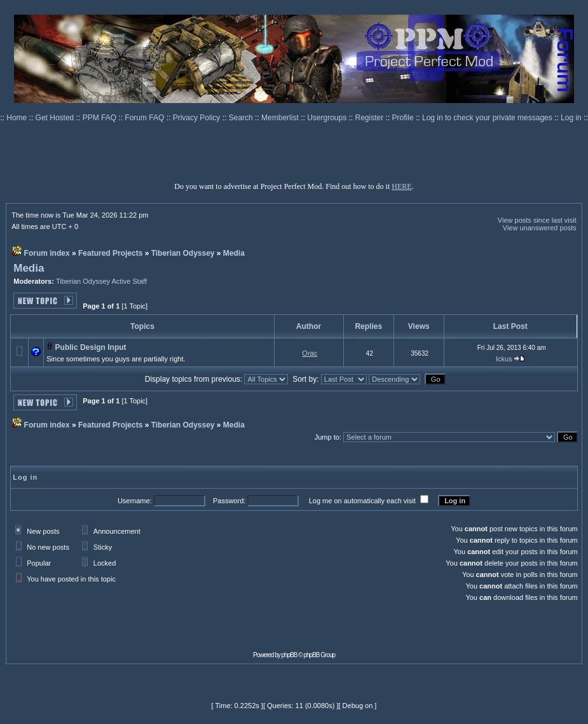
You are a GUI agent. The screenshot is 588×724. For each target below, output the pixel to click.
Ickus (504, 359)
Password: (229, 501)
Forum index (47, 253)
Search (242, 118)
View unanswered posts (540, 228)
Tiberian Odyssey (183, 253)
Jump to (327, 437)
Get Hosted (56, 118)
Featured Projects (110, 253)
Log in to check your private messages (488, 118)
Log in (571, 118)
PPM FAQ (101, 118)
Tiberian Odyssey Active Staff (101, 281)
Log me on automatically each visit (362, 501)
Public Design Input (91, 347)
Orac (310, 353)
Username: (135, 501)
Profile (404, 118)
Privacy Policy (198, 118)
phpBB (290, 655)
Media (234, 253)
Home (17, 118)
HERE (401, 186)
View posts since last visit (537, 220)
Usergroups (328, 118)
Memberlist (281, 118)
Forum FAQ (145, 118)
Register (371, 118)
